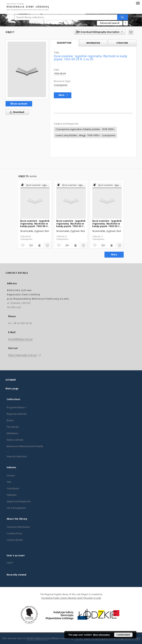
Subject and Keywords (18, 501)
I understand (123, 635)
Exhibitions (12, 433)
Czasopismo (61, 85)
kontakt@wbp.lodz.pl (20, 339)
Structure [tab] (122, 43)
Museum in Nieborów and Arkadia (25, 446)
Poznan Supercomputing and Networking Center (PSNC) (107, 638)
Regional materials (17, 414)
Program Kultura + (16, 407)
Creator (11, 476)
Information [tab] (93, 43)
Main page (12, 389)
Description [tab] (64, 43)
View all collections (17, 456)
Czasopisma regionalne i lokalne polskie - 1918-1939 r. (85, 129)
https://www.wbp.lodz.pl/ (22, 355)
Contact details (15, 540)
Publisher (12, 495)
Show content (19, 104)
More (114, 255)
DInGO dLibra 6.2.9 (38, 638)
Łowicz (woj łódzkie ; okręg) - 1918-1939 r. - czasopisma (85, 135)
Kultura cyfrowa (15, 440)
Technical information (18, 527)
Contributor (13, 488)
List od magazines (16, 508)
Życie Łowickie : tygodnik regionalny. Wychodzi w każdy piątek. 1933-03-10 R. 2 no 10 (71, 223)
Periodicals (13, 427)
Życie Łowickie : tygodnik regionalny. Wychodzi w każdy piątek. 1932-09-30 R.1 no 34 (35, 223)
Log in (10, 562)
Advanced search (110, 23)
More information (102, 635)
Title (9, 482)
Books (10, 420)
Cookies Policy (14, 533)
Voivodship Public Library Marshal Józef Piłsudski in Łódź (71, 598)
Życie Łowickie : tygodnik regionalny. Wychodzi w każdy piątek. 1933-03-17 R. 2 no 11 (107, 223)
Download (16, 112)
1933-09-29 (60, 74)
